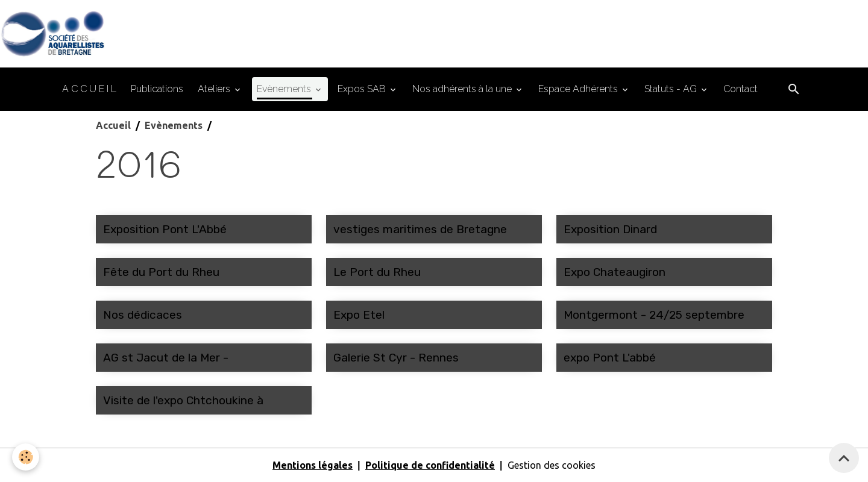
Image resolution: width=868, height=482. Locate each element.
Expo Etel (359, 315)
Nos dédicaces (143, 315)
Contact (741, 89)
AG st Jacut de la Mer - (166, 358)
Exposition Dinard (610, 229)
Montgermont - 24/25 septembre (654, 315)
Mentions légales (313, 465)
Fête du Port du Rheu (161, 272)
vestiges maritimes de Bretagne (420, 229)
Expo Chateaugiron (615, 272)
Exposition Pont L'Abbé (165, 229)
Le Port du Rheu (377, 272)
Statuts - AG (672, 89)
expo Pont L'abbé (610, 358)
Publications (157, 89)
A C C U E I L (89, 89)
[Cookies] (26, 457)
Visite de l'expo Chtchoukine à (183, 400)
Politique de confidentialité (430, 465)
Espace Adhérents (579, 89)
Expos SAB (363, 89)
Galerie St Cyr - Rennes (396, 358)
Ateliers (215, 89)
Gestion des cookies (552, 465)
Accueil (113, 125)
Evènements (285, 89)
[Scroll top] (844, 458)
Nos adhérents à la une (463, 89)
